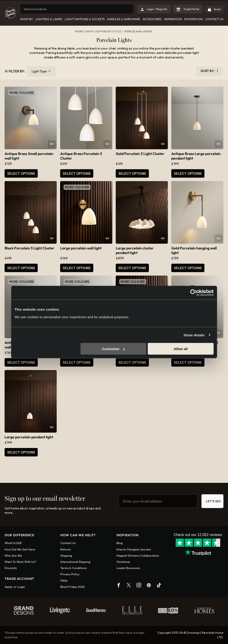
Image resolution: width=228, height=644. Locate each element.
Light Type (39, 71)
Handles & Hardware (124, 19)
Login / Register (154, 9)
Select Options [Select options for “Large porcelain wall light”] (77, 268)
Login (21, 587)
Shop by (27, 19)
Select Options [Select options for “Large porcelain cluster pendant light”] (132, 268)
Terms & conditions (74, 568)
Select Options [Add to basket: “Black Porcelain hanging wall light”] (188, 362)
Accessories (152, 19)
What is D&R (13, 543)
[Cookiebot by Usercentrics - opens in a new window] (194, 293)
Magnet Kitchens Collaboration (138, 556)
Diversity (11, 568)
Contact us (68, 543)
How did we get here (20, 549)
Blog (119, 543)
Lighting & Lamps (49, 19)
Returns (66, 549)
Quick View (52, 144)
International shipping (75, 562)
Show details (194, 335)
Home (79, 31)
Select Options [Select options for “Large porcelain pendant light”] (21, 452)
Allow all (181, 349)
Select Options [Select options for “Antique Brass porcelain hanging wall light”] (77, 362)
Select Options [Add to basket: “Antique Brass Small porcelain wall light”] (21, 173)
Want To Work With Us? (20, 562)
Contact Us (214, 19)
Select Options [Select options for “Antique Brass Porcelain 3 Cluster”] (77, 173)
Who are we (13, 556)
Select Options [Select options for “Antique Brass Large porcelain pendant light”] (188, 173)
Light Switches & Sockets (85, 19)
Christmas (123, 562)
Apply (9, 587)
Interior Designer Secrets (134, 549)
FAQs (64, 580)
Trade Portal (188, 9)
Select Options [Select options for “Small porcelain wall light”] (132, 362)
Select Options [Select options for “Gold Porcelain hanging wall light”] (188, 268)
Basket (215, 9)
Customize (113, 349)
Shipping (66, 556)
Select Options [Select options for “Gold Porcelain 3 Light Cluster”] (132, 173)
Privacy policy (70, 574)
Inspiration (173, 19)
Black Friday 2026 (73, 587)
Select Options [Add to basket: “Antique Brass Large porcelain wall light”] (21, 362)
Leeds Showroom (128, 568)
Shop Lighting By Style (103, 31)
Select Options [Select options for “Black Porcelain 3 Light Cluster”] (21, 268)
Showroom (193, 19)
